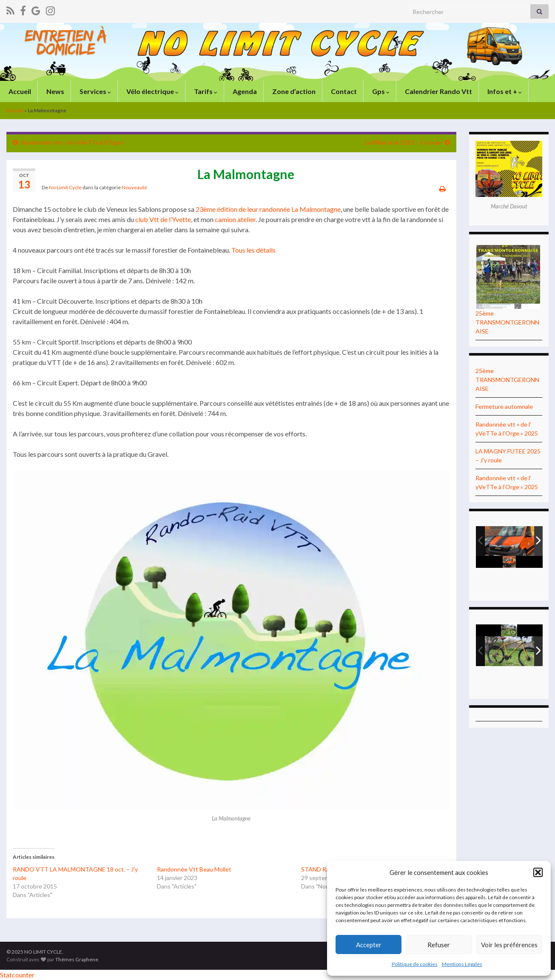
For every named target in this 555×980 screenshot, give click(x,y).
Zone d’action (293, 91)
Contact (343, 91)
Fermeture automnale (504, 406)
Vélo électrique (152, 91)
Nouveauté (134, 187)
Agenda (244, 91)
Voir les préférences (509, 945)
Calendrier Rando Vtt (438, 91)
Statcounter (17, 975)
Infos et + (504, 91)
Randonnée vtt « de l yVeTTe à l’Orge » (73, 142)
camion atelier (235, 219)
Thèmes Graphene (77, 959)
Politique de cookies (415, 964)
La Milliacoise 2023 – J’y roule (403, 142)
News (55, 91)
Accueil (19, 91)
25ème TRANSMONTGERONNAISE (507, 322)
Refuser (439, 945)
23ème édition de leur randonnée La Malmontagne (268, 209)
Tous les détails (253, 250)
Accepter (369, 945)
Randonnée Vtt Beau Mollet (194, 869)
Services (95, 91)
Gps (380, 91)
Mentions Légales (462, 964)
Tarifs (205, 91)
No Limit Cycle (65, 187)
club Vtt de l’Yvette (163, 219)
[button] (538, 872)
